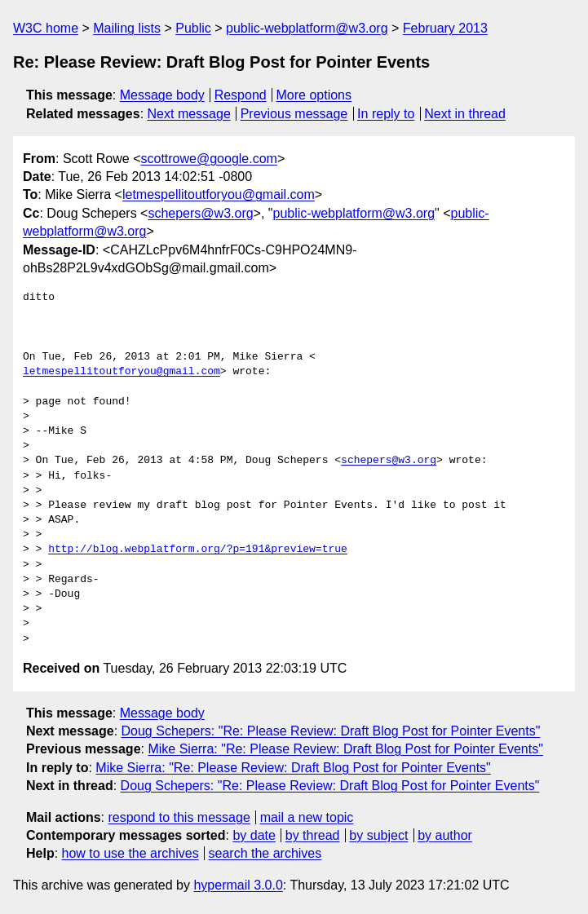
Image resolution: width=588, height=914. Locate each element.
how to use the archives (130, 853)
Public (193, 28)
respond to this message (179, 817)
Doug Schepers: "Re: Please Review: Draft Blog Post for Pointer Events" (331, 731)
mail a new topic (307, 817)
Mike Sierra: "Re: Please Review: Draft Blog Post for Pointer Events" (345, 749)
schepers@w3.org (200, 213)
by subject (378, 835)
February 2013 (445, 28)
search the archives (265, 853)
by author (445, 835)
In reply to (386, 114)
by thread (313, 835)
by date (254, 835)
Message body (162, 95)
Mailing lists (127, 28)
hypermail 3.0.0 (238, 885)
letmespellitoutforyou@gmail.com (219, 194)
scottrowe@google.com (209, 159)
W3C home (46, 28)
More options (314, 95)
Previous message (294, 114)
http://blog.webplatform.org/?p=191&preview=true (198, 550)
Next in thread (465, 114)
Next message (189, 114)
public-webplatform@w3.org (307, 28)
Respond (241, 95)
